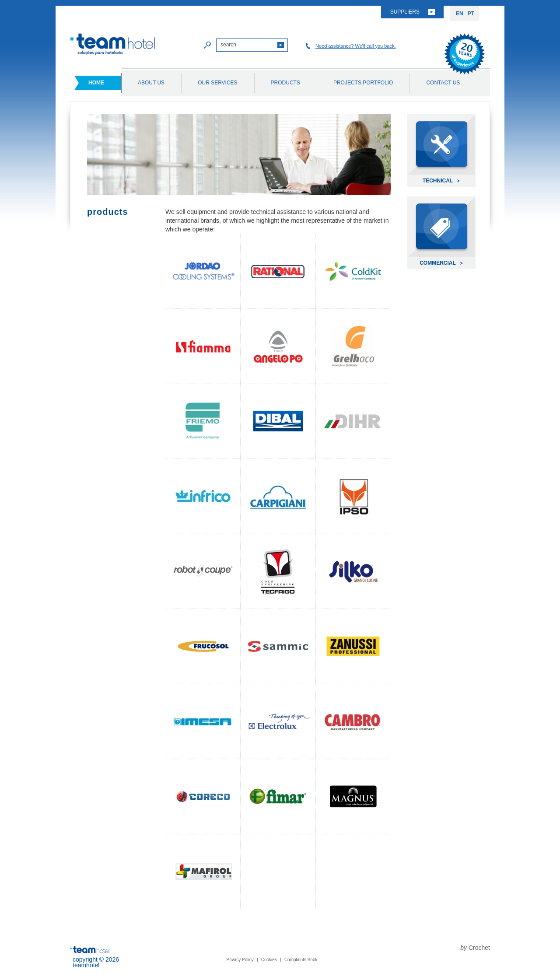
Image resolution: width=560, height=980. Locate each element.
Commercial (438, 263)
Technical (438, 181)
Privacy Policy (240, 960)
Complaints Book (301, 960)
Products (285, 83)
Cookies (269, 960)
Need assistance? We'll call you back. (356, 46)
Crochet (479, 948)
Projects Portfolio (363, 83)
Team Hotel (90, 950)
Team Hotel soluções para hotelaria (113, 44)
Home (96, 83)
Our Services (217, 83)
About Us (151, 83)
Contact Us (443, 83)
